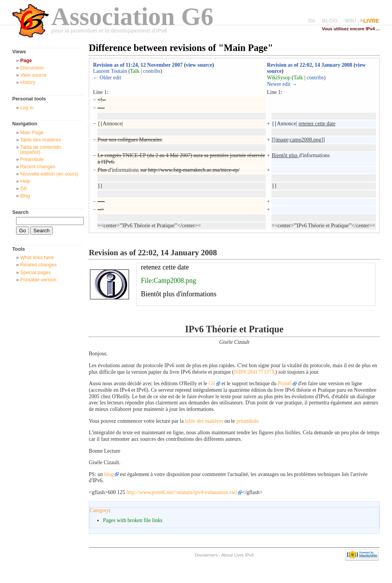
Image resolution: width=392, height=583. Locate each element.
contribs (152, 71)
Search (20, 212)
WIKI (350, 21)
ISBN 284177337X (255, 372)
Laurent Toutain (110, 71)
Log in (27, 108)
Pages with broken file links (133, 520)
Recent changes (38, 167)
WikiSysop (278, 78)
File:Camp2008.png (168, 281)
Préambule (32, 159)
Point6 (285, 383)
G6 (312, 21)
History (28, 82)
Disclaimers (206, 555)
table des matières (204, 421)
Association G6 (132, 16)
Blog (25, 196)
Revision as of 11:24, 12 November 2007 (138, 65)
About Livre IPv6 (238, 555)
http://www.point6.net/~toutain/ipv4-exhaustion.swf (182, 492)
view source (199, 65)
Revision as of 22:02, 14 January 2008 (310, 65)
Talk (135, 71)
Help (25, 181)
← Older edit (107, 78)
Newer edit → (282, 84)
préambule (247, 421)
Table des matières (40, 140)
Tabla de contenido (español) (40, 149)
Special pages (36, 272)
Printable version (38, 280)
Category (99, 510)
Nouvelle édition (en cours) (49, 174)
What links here (37, 257)
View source (33, 75)
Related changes (39, 265)
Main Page (32, 132)
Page (26, 60)
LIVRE (371, 21)
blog (109, 474)
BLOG (330, 21)
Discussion (32, 68)
